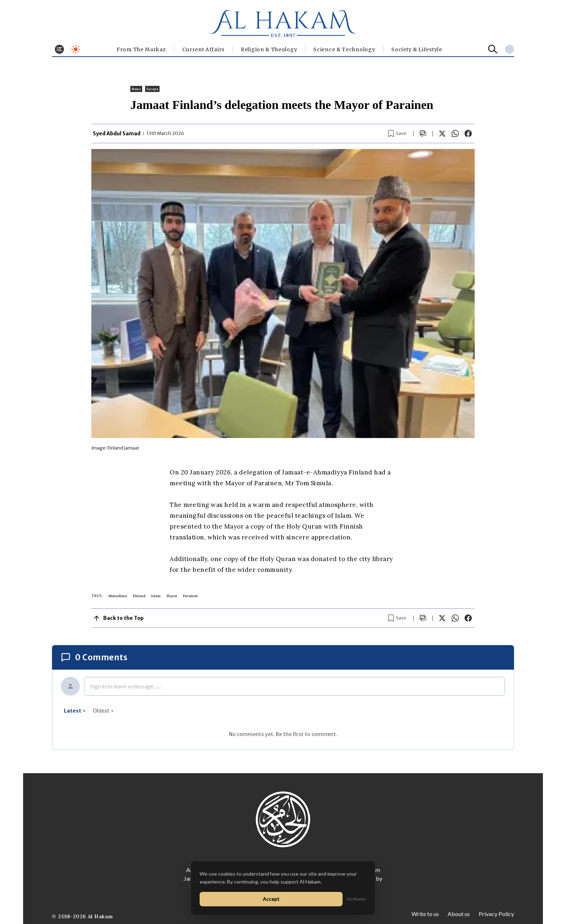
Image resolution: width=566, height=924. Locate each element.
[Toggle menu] (59, 49)
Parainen (190, 596)
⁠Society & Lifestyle (417, 49)
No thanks (357, 899)
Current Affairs (204, 49)
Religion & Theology (269, 49)
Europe (152, 89)
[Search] (493, 49)
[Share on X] (442, 133)
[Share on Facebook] (468, 133)
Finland (139, 596)
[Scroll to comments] (423, 134)
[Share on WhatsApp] (455, 133)
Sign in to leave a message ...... (126, 686)
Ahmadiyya (118, 596)
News (136, 89)
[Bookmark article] (397, 133)
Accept (271, 899)
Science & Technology (344, 49)
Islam (156, 596)
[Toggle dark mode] (76, 49)
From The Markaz (141, 49)
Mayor (172, 596)
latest (75, 711)
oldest (103, 711)
